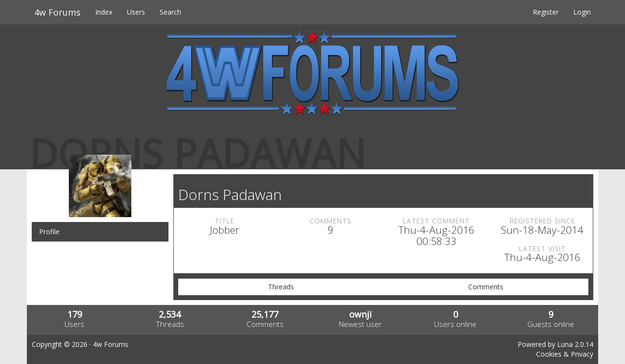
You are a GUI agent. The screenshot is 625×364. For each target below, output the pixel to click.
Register (546, 12)
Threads (281, 287)
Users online (455, 324)
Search (170, 12)
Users (136, 12)
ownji (360, 314)
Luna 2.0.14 (575, 344)
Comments (486, 287)
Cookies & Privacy (565, 354)
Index (104, 12)
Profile (49, 232)
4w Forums (57, 12)
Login (582, 12)
